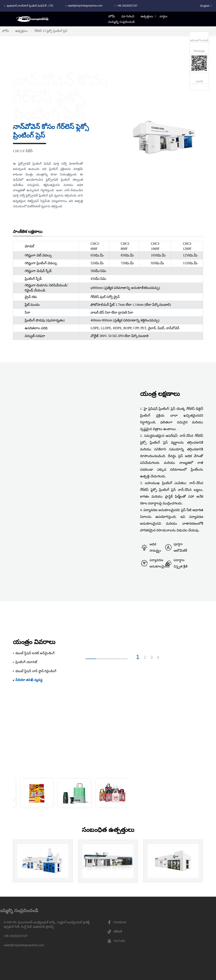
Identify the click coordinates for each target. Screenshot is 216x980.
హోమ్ (6, 31)
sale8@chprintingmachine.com (85, 6)
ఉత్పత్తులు (21, 31)
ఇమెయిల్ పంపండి (199, 40)
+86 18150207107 (127, 6)
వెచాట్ (199, 81)
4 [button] (158, 657)
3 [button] (152, 657)
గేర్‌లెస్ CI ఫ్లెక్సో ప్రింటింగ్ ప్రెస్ (51, 31)
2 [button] (145, 657)
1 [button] (138, 657)
